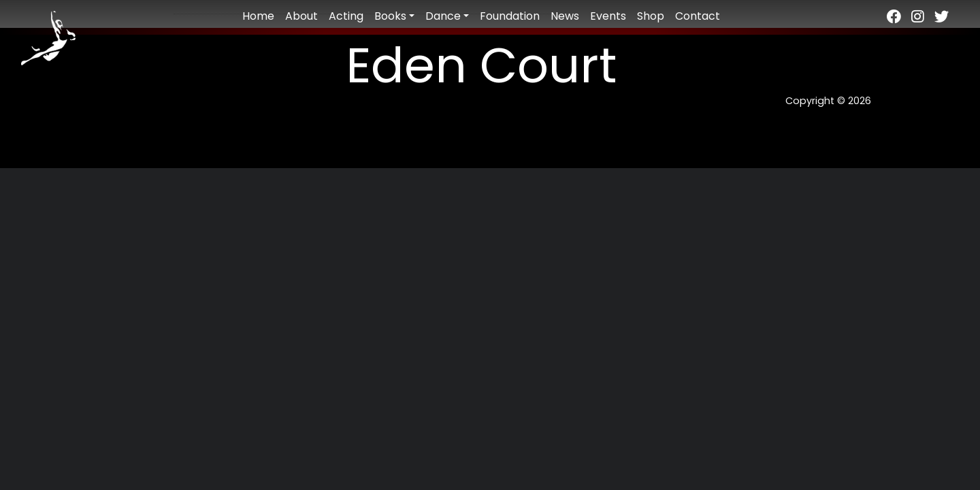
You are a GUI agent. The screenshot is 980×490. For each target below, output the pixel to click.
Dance (443, 16)
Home (258, 16)
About (301, 16)
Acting (346, 16)
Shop (651, 16)
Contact (698, 16)
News (565, 16)
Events (608, 16)
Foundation (510, 16)
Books (390, 16)
